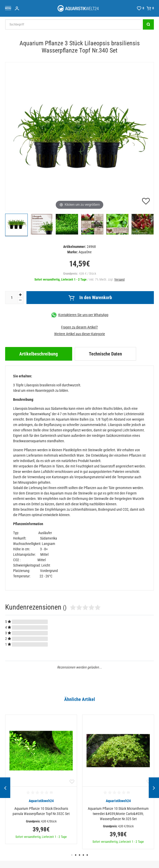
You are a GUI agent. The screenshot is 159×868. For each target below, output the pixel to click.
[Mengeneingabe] (12, 298)
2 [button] (76, 855)
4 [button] (83, 855)
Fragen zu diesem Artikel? (79, 327)
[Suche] (148, 24)
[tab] (39, 354)
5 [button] (87, 855)
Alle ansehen (16, 705)
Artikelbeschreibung (39, 354)
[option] (41, 779)
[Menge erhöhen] (20, 295)
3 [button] (79, 855)
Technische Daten (105, 354)
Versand (119, 280)
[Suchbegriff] (73, 24)
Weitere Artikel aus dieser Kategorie (80, 334)
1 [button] (72, 855)
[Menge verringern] (20, 300)
